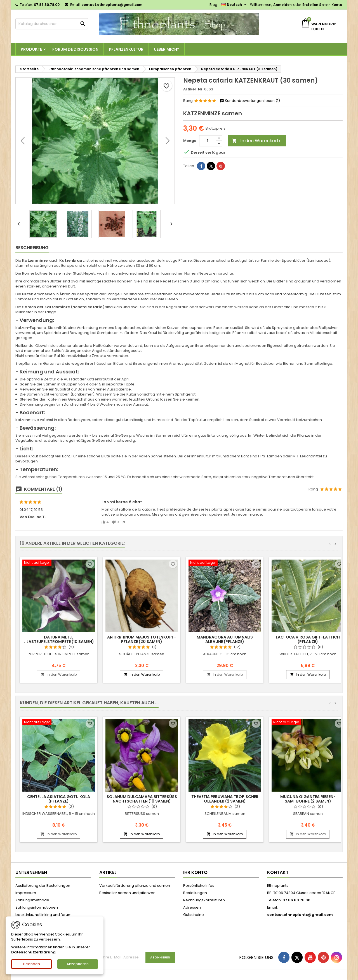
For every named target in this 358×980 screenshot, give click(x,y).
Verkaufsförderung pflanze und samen (135, 886)
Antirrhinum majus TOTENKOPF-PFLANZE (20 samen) (142, 639)
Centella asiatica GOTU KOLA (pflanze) (59, 799)
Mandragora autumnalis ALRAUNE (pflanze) (225, 639)
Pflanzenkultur (126, 49)
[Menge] (208, 141)
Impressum (26, 893)
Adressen (192, 907)
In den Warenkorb (256, 141)
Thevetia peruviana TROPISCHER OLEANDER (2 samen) (225, 799)
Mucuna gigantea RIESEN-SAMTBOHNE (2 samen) (308, 799)
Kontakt (278, 872)
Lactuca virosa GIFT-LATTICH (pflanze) (308, 639)
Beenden (32, 964)
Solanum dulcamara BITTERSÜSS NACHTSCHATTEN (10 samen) (142, 799)
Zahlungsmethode (32, 900)
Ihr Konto (195, 872)
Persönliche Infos (199, 886)
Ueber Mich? (167, 49)
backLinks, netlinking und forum (43, 915)
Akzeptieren (78, 964)
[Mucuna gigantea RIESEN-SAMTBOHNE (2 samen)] (308, 723)
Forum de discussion (75, 49)
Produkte (31, 49)
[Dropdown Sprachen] (235, 5)
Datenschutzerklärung (33, 952)
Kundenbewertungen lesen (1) (250, 101)
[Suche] (52, 24)
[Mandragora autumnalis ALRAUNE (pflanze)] (225, 563)
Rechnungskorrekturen (204, 900)
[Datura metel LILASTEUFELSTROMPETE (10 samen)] (59, 563)
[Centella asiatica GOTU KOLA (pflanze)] (59, 723)
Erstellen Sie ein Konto (322, 5)
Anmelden (282, 5)
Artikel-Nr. (193, 89)
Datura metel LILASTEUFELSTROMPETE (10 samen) (59, 639)
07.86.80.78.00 (47, 5)
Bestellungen (195, 893)
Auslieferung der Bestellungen (43, 886)
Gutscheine (194, 915)
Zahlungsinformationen (37, 907)
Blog (213, 5)
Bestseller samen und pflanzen (127, 893)
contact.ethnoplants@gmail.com (112, 5)
